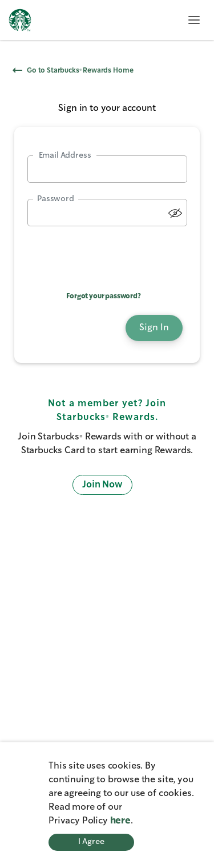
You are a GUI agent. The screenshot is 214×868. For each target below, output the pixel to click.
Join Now (102, 485)
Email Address (65, 155)
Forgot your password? (104, 296)
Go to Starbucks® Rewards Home (73, 71)
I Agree (91, 842)
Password (56, 199)
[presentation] (107, 255)
